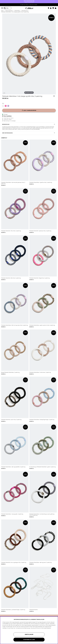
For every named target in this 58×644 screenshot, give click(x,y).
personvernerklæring (23, 628)
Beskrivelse (6, 124)
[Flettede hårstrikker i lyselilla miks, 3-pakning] (9, 106)
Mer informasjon (7, 133)
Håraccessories (9, 11)
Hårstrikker (17, 11)
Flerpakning (25, 11)
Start (2, 11)
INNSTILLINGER (29, 634)
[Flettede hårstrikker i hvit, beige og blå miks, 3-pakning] (3, 106)
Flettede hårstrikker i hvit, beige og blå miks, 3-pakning (15, 12)
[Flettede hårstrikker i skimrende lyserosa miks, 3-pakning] (6, 106)
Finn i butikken (7, 116)
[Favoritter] (54, 8)
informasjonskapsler (46, 628)
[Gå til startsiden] (29, 8)
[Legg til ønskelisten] (54, 96)
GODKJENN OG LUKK (29, 640)
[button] (51, 8)
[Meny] (2, 8)
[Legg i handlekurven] (29, 110)
